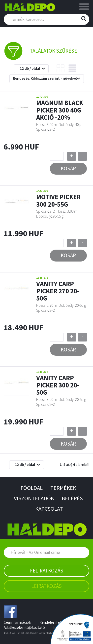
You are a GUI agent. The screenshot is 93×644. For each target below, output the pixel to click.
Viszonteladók (34, 498)
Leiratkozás (46, 586)
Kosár (68, 169)
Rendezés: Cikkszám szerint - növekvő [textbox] (45, 78)
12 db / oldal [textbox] (30, 68)
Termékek (63, 488)
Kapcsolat (49, 509)
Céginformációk (17, 622)
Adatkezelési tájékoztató (24, 627)
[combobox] (31, 69)
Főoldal (32, 488)
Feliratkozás (47, 571)
